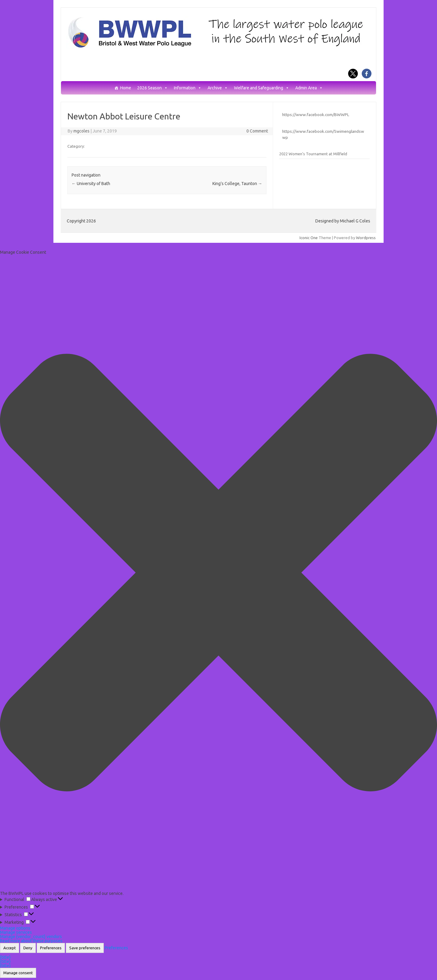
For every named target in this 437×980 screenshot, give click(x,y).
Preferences (51, 948)
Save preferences (85, 948)
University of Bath (91, 184)
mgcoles (81, 131)
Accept (10, 948)
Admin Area (309, 88)
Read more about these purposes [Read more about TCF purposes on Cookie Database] (31, 941)
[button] (218, 573)
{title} (5, 957)
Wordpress (366, 238)
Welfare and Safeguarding (262, 88)
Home (126, 88)
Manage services (16, 932)
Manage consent (18, 973)
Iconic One (309, 238)
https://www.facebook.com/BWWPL (316, 115)
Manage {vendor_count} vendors (31, 937)
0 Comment (257, 131)
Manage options (15, 928)
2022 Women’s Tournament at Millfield (313, 154)
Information (188, 88)
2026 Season (152, 88)
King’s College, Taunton (237, 184)
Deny (28, 948)
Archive (218, 88)
